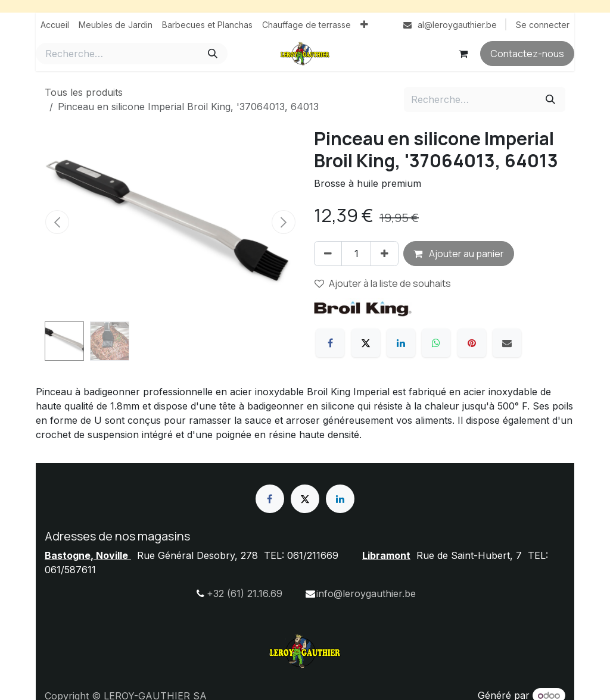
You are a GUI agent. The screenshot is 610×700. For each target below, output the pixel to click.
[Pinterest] (472, 343)
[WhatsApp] (436, 343)
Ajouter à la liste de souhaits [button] (383, 283)
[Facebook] (330, 343)
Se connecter (543, 25)
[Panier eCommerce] (463, 54)
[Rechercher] (213, 54)
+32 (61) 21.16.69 (245, 593)
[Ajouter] (385, 254)
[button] (57, 222)
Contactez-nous (527, 54)
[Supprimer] (328, 254)
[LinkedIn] (401, 343)
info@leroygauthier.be (366, 593)
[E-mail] (507, 343)
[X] (366, 343)
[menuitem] (55, 25)
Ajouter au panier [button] (459, 254)
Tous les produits (84, 92)
